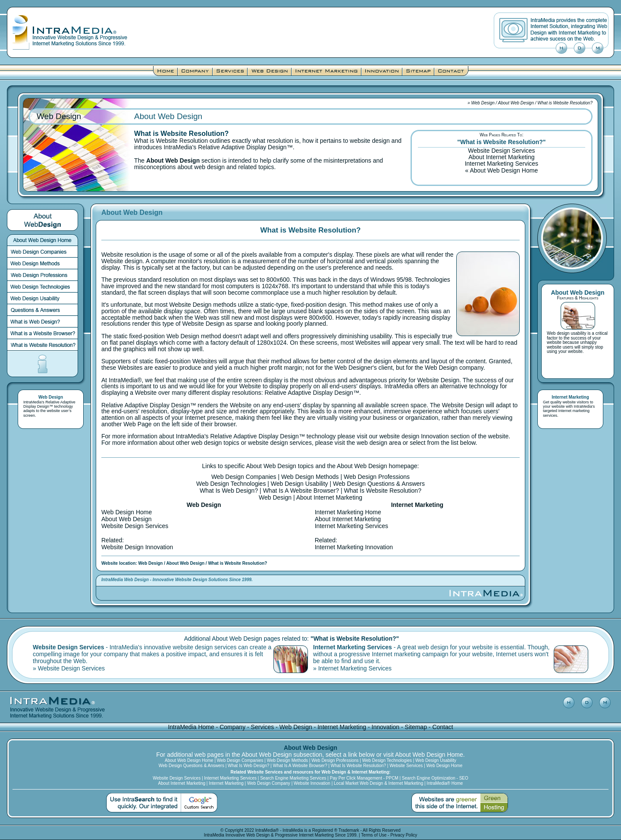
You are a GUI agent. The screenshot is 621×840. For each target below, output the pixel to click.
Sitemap (416, 727)
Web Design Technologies (231, 484)
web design (372, 443)
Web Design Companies (244, 477)
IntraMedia (214, 835)
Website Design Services (501, 151)
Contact (442, 727)
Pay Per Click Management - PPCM (364, 778)
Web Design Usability (300, 484)
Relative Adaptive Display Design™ (49, 404)
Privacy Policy (404, 835)
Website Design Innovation (137, 547)
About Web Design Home (504, 170)
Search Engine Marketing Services (293, 778)
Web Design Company (269, 783)
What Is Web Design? (229, 491)
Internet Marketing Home (348, 512)
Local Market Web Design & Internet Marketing (378, 783)
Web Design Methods (310, 477)
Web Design (483, 103)
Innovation (386, 727)
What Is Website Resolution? (383, 491)
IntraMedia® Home (445, 783)
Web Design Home (127, 512)
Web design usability (567, 333)
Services (263, 727)
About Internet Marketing (501, 157)
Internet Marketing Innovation (354, 547)
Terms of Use (374, 835)
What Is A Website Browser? (301, 491)
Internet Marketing (342, 727)
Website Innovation (312, 783)
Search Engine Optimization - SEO (435, 778)
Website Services (406, 766)
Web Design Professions (377, 477)
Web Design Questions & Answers (379, 484)
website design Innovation (414, 436)
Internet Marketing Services (502, 164)
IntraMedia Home (191, 727)
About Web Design (516, 103)
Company (232, 727)
